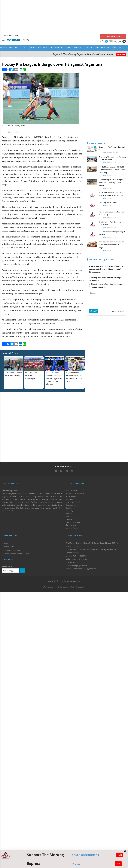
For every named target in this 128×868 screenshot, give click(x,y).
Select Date (7, 566)
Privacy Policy (9, 547)
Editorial (24, 48)
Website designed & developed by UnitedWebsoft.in (64, 587)
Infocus (118, 48)
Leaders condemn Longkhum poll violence (112, 233)
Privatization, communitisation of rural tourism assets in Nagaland (111, 245)
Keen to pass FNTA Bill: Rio (109, 203)
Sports (89, 48)
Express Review (72, 528)
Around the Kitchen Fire (75, 494)
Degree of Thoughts (74, 502)
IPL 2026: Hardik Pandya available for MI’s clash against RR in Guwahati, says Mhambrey (54, 378)
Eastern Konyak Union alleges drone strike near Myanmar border (111, 183)
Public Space (78, 48)
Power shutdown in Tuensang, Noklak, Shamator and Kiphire (111, 194)
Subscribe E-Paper (113, 36)
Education (70, 516)
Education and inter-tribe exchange (105, 284)
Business (69, 499)
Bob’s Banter (71, 496)
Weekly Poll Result (118, 311)
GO (22, 571)
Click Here (121, 54)
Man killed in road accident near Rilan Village (112, 213)
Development (71, 505)
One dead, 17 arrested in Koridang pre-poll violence (112, 158)
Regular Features (103, 48)
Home (5, 48)
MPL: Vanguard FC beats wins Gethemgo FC (32, 375)
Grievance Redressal (12, 550)
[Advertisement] (64, 16)
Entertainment (56, 48)
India (45, 48)
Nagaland (14, 48)
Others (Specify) (97, 287)
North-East (36, 48)
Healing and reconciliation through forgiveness (105, 279)
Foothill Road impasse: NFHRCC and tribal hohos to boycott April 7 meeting (112, 170)
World (67, 48)
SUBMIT (94, 311)
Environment (71, 525)
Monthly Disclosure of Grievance (16, 554)
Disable (69, 508)
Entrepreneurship (73, 522)
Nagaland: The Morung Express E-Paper (112, 148)
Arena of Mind (71, 491)
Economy (69, 511)
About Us (7, 543)
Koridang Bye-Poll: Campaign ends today (110, 223)
